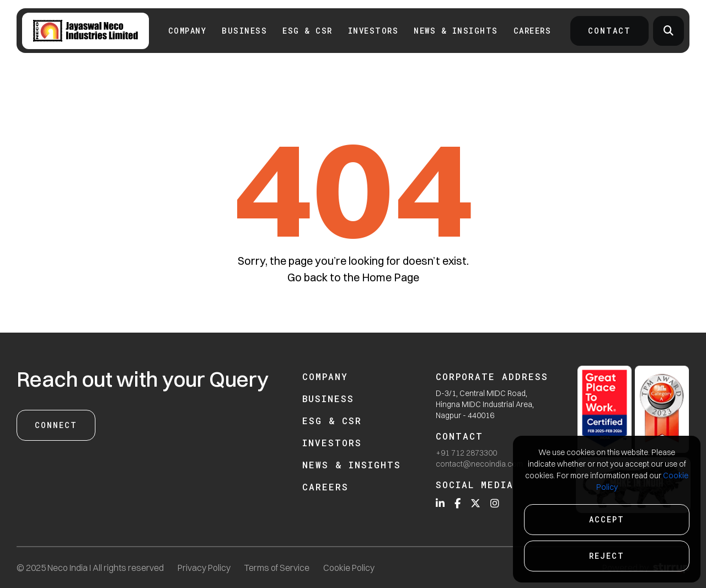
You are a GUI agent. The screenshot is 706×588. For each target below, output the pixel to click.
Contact (609, 31)
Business (244, 31)
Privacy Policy (204, 568)
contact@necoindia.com (479, 464)
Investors (332, 443)
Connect (56, 425)
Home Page (391, 277)
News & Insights (456, 31)
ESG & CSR (307, 31)
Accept (607, 519)
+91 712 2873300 (466, 453)
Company (188, 31)
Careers (533, 31)
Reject (607, 556)
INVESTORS (373, 31)
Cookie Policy (349, 568)
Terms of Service (277, 568)
